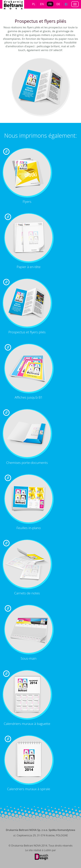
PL (34, 4)
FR (50, 4)
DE (58, 4)
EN (42, 4)
